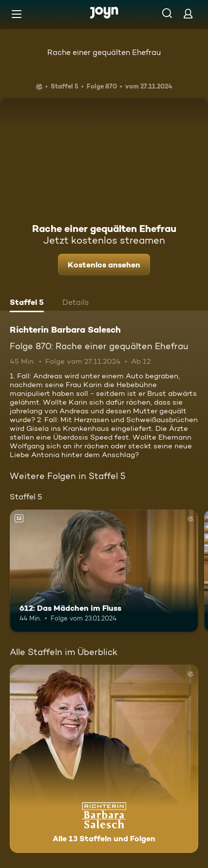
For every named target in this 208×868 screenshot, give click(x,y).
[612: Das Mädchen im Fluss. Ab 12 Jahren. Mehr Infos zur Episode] (104, 571)
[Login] (188, 13)
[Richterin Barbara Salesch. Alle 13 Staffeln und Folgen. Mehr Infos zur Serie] (104, 759)
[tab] (27, 303)
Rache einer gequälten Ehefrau (104, 52)
